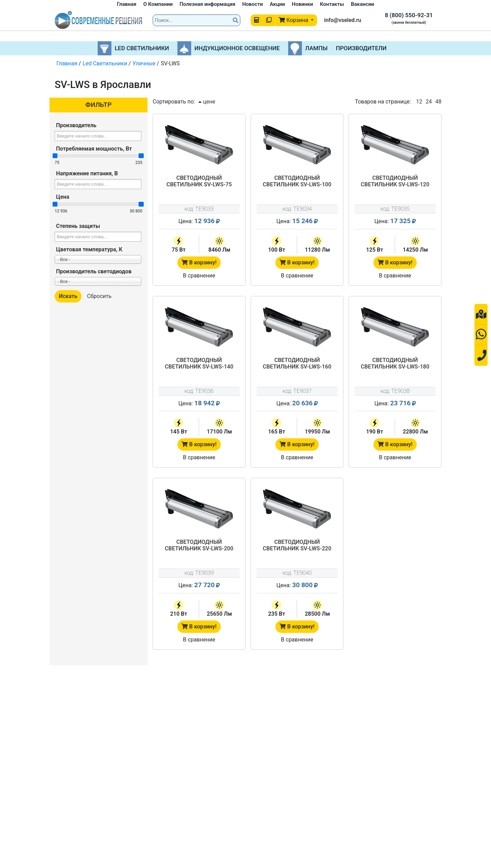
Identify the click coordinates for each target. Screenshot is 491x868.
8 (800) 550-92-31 (409, 15)
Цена (63, 197)
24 (429, 102)
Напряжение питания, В (87, 173)
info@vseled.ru (342, 20)
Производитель (76, 125)
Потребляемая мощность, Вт (94, 149)
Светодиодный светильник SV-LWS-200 (199, 545)
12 (419, 102)
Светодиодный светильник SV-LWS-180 (395, 363)
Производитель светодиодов (94, 271)
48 (438, 102)
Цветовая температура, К (89, 249)
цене (207, 102)
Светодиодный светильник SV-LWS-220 (297, 545)
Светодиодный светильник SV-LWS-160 (297, 363)
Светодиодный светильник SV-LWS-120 (395, 181)
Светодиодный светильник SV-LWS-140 (199, 363)
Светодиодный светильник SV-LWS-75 (199, 181)
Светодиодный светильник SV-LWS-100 (297, 181)
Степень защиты (78, 226)
